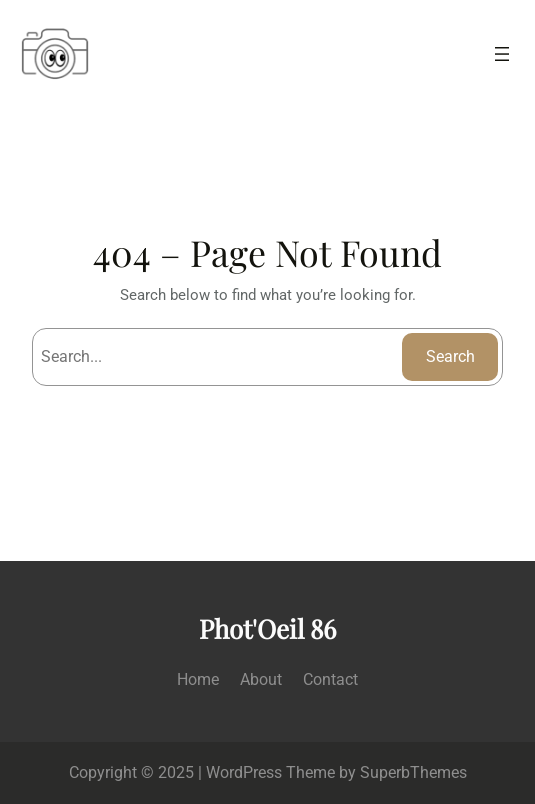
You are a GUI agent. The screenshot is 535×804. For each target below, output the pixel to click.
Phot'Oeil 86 (267, 628)
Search (450, 356)
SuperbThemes (413, 772)
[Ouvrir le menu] (502, 54)
